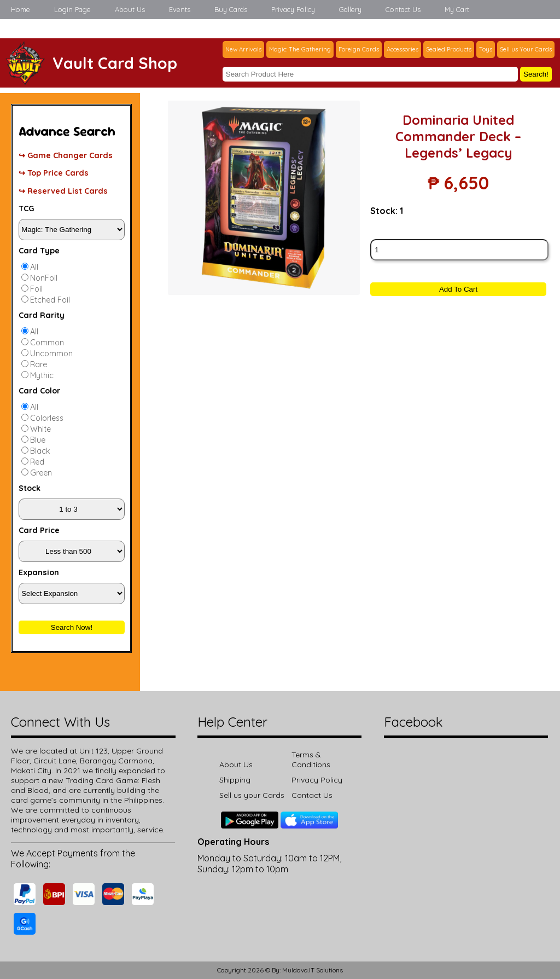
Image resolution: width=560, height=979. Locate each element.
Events (180, 9)
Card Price (39, 530)
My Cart (457, 9)
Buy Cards (231, 9)
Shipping (235, 780)
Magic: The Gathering (300, 49)
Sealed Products (449, 49)
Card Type (39, 251)
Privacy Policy (293, 9)
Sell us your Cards (252, 795)
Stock (30, 488)
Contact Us (403, 9)
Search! (536, 74)
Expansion (39, 572)
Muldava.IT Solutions (313, 970)
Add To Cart (458, 289)
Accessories (402, 49)
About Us (130, 9)
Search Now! (72, 627)
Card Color (39, 391)
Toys (486, 49)
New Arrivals (243, 49)
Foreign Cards (359, 49)
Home (21, 9)
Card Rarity (42, 315)
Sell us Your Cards (526, 49)
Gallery (350, 9)
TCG (26, 208)
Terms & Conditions (311, 760)
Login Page (72, 9)
